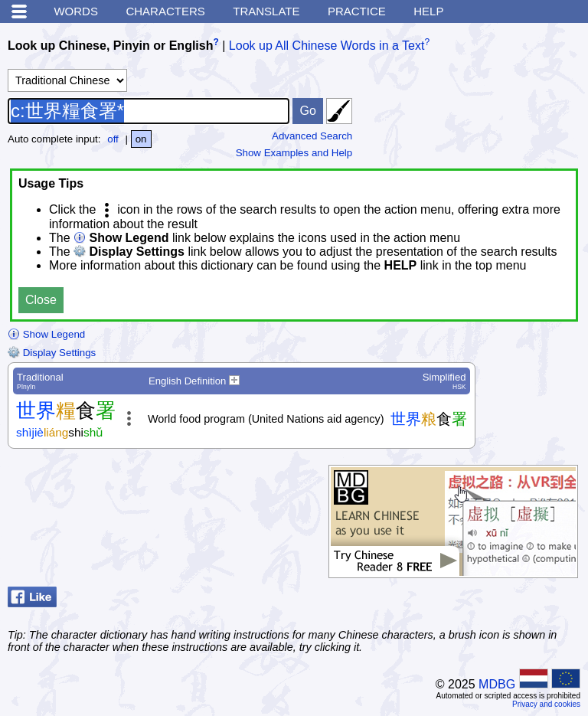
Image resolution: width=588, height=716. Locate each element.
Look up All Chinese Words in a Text (327, 46)
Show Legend (46, 334)
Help (428, 11)
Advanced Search (312, 136)
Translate (266, 11)
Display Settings (52, 353)
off (113, 139)
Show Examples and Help (294, 153)
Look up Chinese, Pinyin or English (110, 46)
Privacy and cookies (546, 704)
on (141, 139)
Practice (357, 11)
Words (76, 11)
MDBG (497, 684)
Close (41, 300)
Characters (165, 11)
